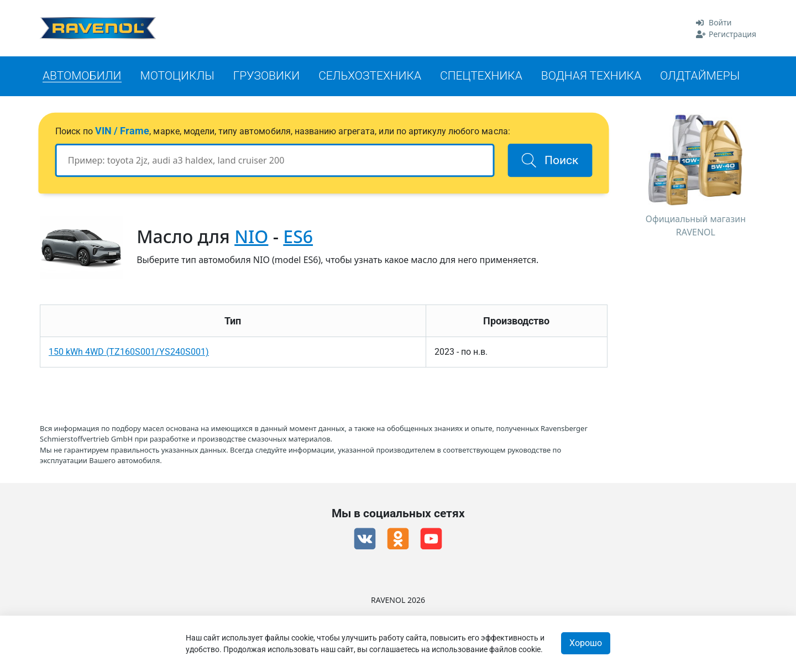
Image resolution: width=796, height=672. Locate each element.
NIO (251, 236)
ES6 (298, 236)
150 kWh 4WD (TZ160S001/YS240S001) (129, 352)
